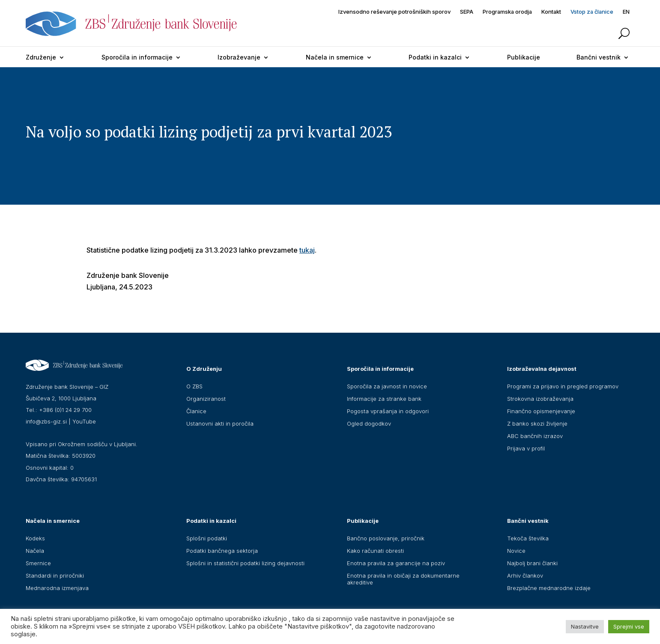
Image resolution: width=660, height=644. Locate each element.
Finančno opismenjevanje (541, 411)
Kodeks (35, 538)
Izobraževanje (239, 57)
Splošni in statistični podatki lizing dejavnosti (245, 563)
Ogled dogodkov (369, 423)
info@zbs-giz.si (46, 421)
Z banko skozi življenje (537, 423)
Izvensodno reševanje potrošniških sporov (394, 12)
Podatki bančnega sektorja (222, 551)
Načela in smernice (335, 57)
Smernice (38, 563)
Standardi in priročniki (55, 575)
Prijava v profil (526, 448)
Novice (516, 551)
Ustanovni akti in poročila (220, 423)
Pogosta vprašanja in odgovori (388, 411)
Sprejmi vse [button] (629, 626)
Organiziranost (206, 399)
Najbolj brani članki (532, 563)
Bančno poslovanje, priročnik (386, 538)
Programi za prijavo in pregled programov (563, 386)
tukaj (307, 250)
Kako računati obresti (375, 551)
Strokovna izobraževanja (540, 399)
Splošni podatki (207, 538)
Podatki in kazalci (435, 57)
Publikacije (524, 57)
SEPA (467, 12)
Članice (196, 411)
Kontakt (551, 12)
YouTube (84, 421)
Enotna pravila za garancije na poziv (396, 563)
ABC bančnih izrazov (535, 436)
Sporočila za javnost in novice (387, 386)
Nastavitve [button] (585, 626)
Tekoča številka (528, 538)
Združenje (41, 57)
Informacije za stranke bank (384, 399)
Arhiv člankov (525, 575)
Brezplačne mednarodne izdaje (549, 588)
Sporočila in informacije (137, 57)
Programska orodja (507, 12)
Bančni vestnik (599, 57)
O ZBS (194, 386)
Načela (35, 551)
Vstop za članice (592, 12)
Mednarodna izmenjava (57, 588)
